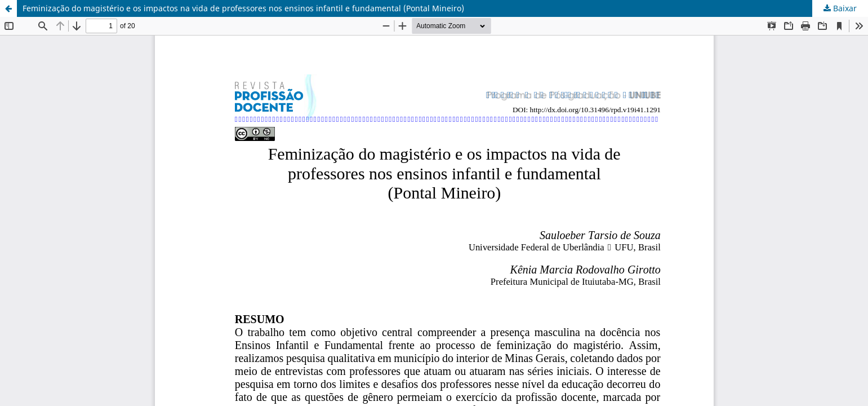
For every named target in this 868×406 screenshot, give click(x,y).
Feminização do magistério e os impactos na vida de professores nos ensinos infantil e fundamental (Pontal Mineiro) (243, 8)
